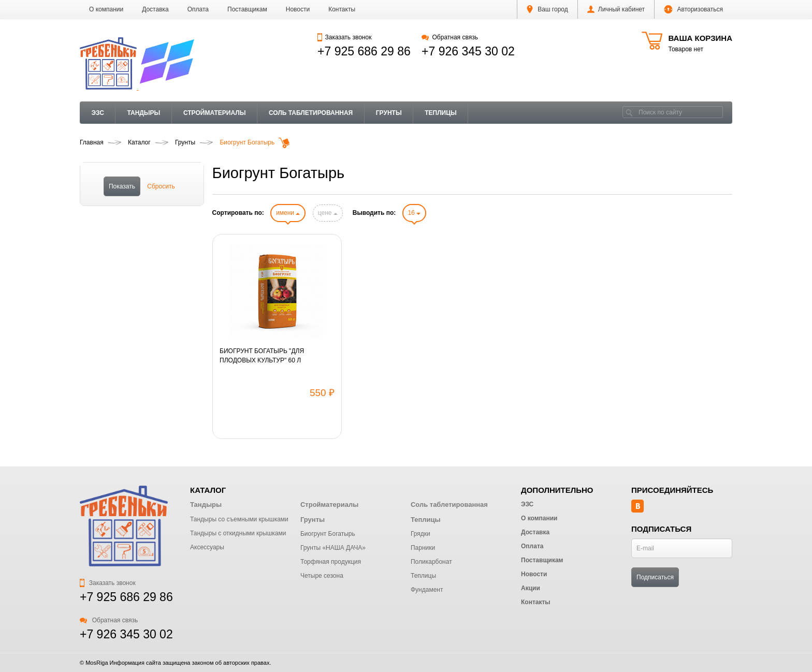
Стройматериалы (215, 113)
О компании (106, 9)
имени (288, 213)
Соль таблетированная (311, 113)
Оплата (198, 9)
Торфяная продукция (331, 562)
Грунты (389, 113)
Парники (423, 548)
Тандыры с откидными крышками (238, 533)
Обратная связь (450, 37)
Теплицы (441, 113)
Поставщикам (247, 9)
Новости (298, 9)
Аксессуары (207, 547)
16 (415, 213)
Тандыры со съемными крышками (239, 519)
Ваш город (547, 9)
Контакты (342, 9)
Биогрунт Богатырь (328, 534)
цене (328, 213)
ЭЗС (98, 113)
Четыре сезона (322, 576)
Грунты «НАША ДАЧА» (333, 548)
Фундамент (427, 590)
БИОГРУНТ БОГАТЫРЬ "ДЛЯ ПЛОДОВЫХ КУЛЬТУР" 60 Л (262, 356)
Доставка (155, 9)
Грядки (421, 534)
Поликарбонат (431, 562)
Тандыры (143, 113)
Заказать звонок (344, 37)
